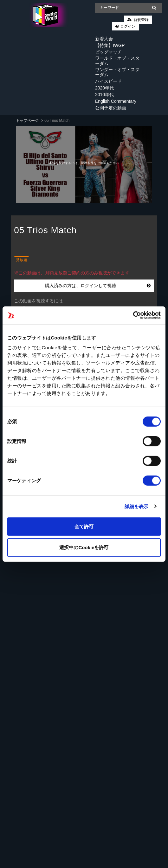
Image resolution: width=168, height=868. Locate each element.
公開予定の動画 (111, 108)
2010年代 (104, 95)
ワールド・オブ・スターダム (117, 61)
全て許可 (84, 526)
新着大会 (104, 39)
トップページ (27, 121)
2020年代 (104, 88)
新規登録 (141, 20)
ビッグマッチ (108, 52)
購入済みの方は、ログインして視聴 (98, 286)
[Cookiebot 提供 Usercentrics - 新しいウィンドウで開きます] (133, 315)
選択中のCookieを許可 (84, 547)
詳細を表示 (137, 506)
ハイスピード (108, 81)
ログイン (128, 26)
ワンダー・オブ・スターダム (117, 72)
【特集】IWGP (110, 45)
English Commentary (116, 101)
